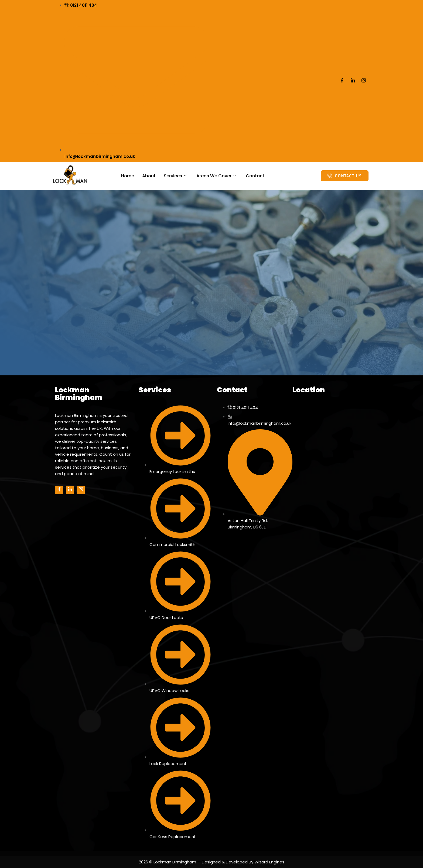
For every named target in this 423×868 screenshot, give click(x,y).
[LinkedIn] (353, 81)
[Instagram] (364, 81)
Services (175, 176)
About (149, 176)
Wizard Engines (269, 862)
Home (128, 176)
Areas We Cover (216, 176)
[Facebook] (342, 81)
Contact (255, 176)
